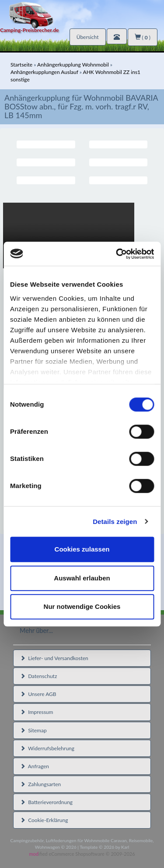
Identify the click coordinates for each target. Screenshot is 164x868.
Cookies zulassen (82, 549)
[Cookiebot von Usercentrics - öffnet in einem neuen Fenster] (117, 254)
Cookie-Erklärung (44, 820)
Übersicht (88, 37)
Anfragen (35, 766)
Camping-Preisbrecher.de (29, 30)
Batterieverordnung (46, 802)
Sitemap (33, 730)
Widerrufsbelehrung (47, 748)
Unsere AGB (38, 694)
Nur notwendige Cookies (82, 606)
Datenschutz (38, 676)
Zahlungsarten (40, 784)
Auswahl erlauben (82, 578)
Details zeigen (115, 522)
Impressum (37, 712)
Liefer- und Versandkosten (54, 658)
